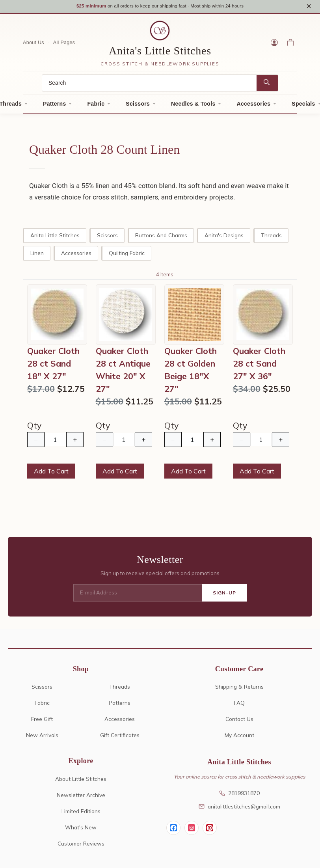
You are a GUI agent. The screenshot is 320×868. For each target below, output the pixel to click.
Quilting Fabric (127, 255)
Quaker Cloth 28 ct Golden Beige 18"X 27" (191, 372)
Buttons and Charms (161, 237)
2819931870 (239, 795)
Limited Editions (81, 813)
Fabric (96, 106)
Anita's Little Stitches (160, 53)
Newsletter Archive (81, 797)
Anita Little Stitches (55, 237)
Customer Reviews (81, 846)
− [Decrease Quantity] (36, 442)
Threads (271, 237)
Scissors (138, 106)
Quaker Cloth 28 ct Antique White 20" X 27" (123, 372)
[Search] (149, 85)
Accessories (253, 106)
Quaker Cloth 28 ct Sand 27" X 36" (259, 366)
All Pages (64, 45)
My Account (239, 738)
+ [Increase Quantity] (75, 442)
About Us (33, 45)
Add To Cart (51, 474)
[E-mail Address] (138, 596)
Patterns (54, 106)
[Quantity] (55, 442)
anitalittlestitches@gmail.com (239, 809)
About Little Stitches (81, 781)
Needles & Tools (193, 106)
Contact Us (239, 722)
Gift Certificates (120, 738)
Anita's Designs (224, 237)
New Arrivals (42, 738)
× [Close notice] (309, 7)
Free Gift (42, 722)
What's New (81, 830)
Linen (37, 255)
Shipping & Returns (239, 689)
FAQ (239, 705)
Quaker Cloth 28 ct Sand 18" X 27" (53, 366)
